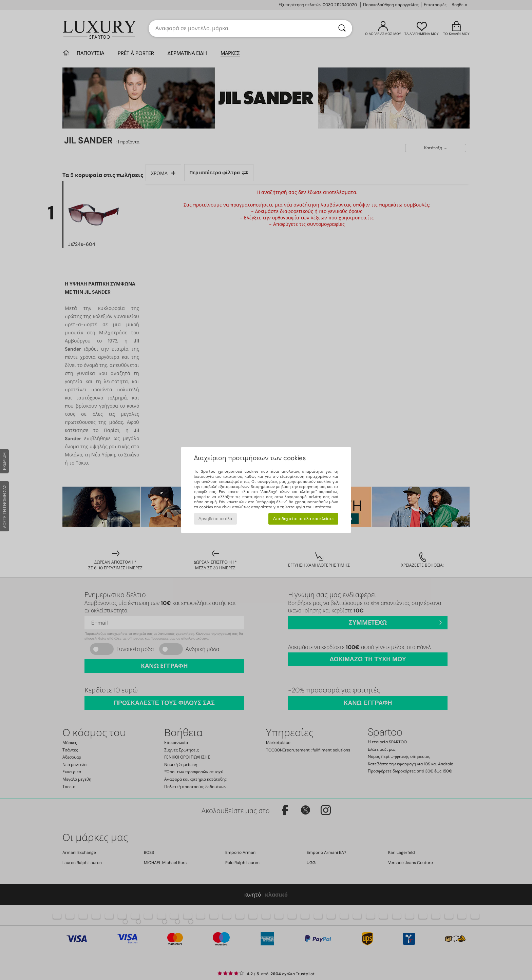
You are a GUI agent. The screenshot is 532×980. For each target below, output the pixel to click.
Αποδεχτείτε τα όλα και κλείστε (303, 519)
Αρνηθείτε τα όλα (215, 519)
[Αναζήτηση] (342, 28)
